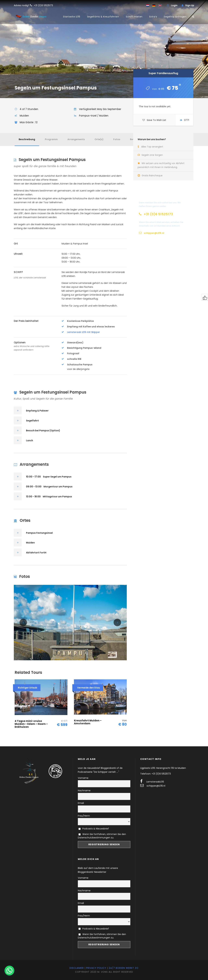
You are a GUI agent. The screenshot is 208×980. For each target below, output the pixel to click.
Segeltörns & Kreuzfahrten (103, 17)
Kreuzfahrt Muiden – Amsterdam (88, 722)
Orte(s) (99, 139)
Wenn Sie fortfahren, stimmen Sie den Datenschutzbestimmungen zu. (102, 836)
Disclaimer (77, 968)
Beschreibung (27, 139)
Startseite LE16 (72, 17)
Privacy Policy (96, 968)
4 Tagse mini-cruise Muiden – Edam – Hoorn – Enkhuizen (31, 724)
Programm (51, 139)
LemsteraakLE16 (155, 782)
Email (81, 803)
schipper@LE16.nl (156, 786)
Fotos (117, 139)
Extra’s (153, 17)
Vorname (83, 778)
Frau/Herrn (84, 816)
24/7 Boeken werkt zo (124, 968)
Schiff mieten (134, 17)
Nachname (84, 790)
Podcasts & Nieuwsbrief (94, 829)
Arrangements (76, 139)
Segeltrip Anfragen (175, 17)
